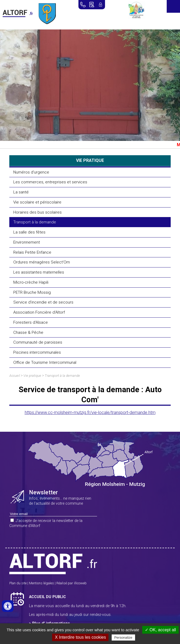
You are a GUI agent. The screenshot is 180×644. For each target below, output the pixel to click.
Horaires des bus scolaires (37, 212)
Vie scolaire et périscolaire (37, 202)
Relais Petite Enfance (32, 252)
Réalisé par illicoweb (72, 583)
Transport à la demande (35, 222)
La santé (21, 192)
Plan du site (18, 583)
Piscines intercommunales (37, 352)
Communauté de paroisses (38, 342)
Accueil (15, 376)
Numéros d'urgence (31, 172)
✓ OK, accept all (160, 630)
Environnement (27, 242)
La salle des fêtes (29, 232)
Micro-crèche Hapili (31, 282)
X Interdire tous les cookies (80, 637)
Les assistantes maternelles (39, 272)
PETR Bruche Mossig (32, 292)
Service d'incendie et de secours (43, 302)
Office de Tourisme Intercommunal (45, 362)
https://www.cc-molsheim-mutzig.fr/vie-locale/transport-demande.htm (90, 412)
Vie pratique (32, 376)
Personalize (123, 637)
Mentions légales (41, 583)
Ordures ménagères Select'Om (42, 262)
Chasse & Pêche (28, 332)
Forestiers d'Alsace (31, 322)
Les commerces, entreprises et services (50, 182)
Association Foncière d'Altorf (39, 312)
